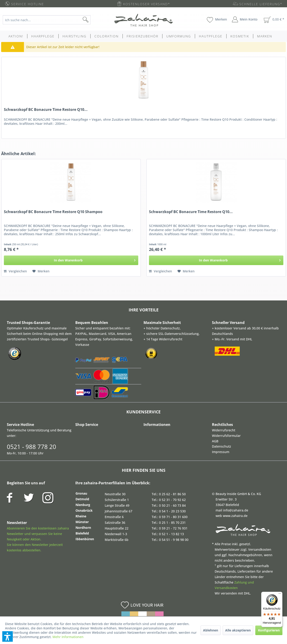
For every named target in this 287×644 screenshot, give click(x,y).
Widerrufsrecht (224, 430)
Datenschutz (222, 446)
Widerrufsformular (226, 436)
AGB (215, 441)
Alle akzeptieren (238, 630)
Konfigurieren (269, 630)
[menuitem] (50, 20)
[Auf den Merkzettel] (41, 271)
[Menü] (280, 594)
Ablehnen (211, 630)
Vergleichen (15, 271)
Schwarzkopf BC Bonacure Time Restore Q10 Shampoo (53, 212)
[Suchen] (93, 20)
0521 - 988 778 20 (31, 447)
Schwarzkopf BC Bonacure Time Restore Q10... (46, 110)
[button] (8, 636)
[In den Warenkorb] (71, 260)
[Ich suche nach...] (47, 20)
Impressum (221, 452)
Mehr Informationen (68, 637)
